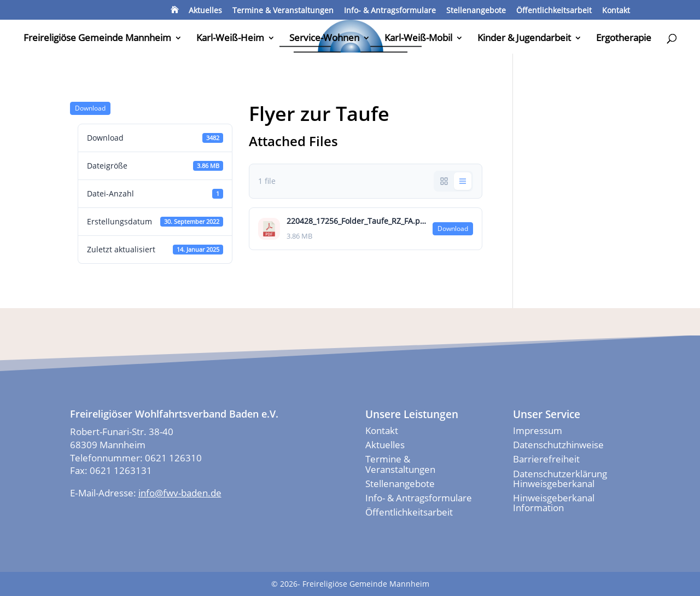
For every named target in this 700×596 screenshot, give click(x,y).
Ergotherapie (624, 39)
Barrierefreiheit (546, 459)
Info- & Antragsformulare (390, 11)
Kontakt (616, 11)
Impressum (538, 430)
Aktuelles (205, 11)
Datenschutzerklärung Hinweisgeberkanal (560, 479)
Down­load (90, 108)
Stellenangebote (476, 11)
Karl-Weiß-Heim (230, 39)
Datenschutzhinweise (558, 445)
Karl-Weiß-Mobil (418, 39)
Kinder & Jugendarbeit (524, 39)
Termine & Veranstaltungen (283, 11)
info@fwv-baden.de (180, 493)
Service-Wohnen (324, 39)
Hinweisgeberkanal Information (554, 503)
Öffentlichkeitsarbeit (554, 11)
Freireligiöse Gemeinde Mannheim (97, 39)
